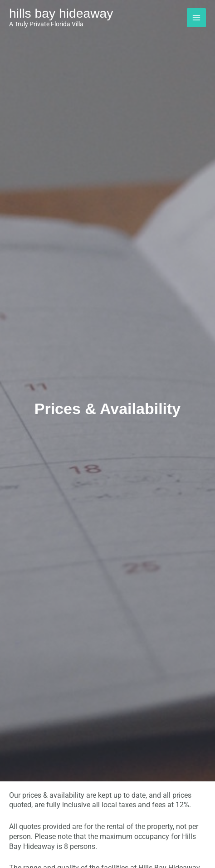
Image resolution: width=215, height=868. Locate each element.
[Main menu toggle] (196, 18)
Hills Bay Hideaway (61, 13)
